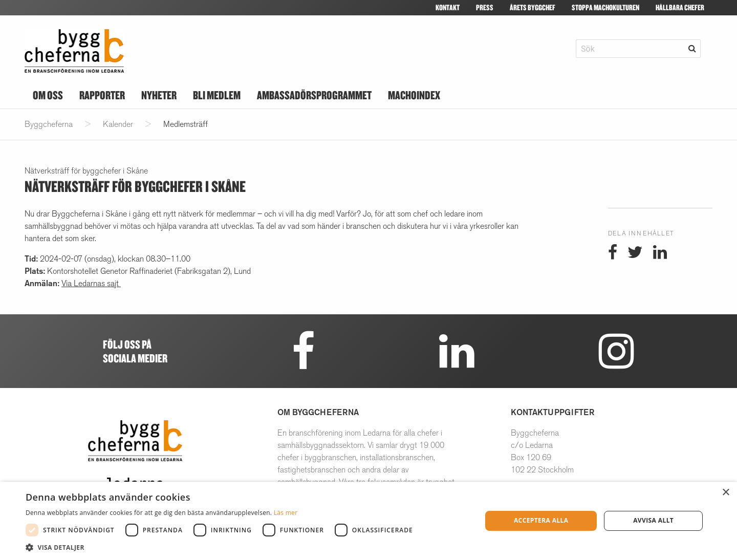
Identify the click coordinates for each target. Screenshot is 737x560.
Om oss (48, 95)
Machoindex (414, 95)
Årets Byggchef (533, 7)
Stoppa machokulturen (605, 7)
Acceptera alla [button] (541, 520)
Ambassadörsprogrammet (314, 95)
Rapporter (102, 95)
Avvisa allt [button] (653, 520)
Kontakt (448, 7)
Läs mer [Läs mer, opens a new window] (286, 513)
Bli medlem (217, 95)
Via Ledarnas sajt (91, 283)
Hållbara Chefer (680, 7)
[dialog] (368, 521)
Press (485, 7)
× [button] (725, 493)
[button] (222, 547)
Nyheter (159, 95)
